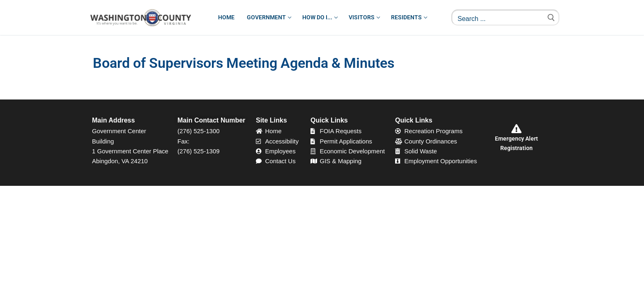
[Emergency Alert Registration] (516, 129)
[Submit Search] (551, 17)
